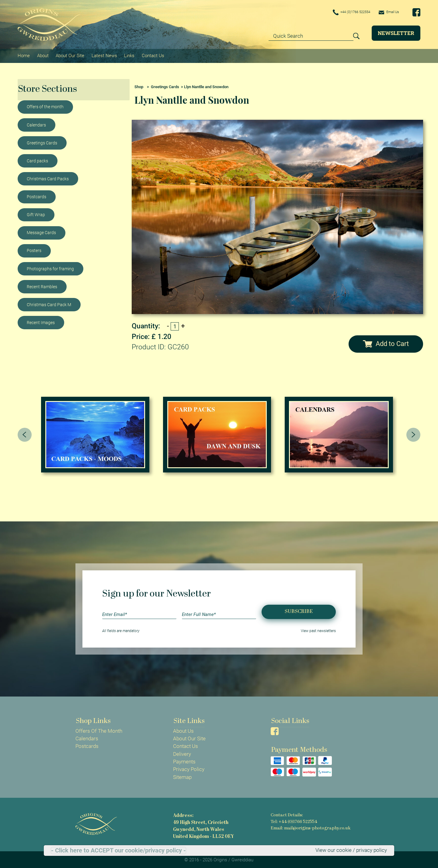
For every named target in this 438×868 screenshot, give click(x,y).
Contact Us (152, 55)
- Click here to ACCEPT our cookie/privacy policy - (118, 850)
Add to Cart (386, 342)
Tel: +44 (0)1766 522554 (294, 820)
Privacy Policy (189, 768)
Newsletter (396, 33)
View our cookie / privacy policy (351, 850)
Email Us (387, 12)
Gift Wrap (36, 213)
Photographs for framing (50, 268)
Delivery (182, 753)
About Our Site (70, 55)
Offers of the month (45, 106)
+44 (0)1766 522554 (342, 13)
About (43, 55)
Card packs (37, 160)
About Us (183, 730)
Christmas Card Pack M (49, 303)
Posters (34, 250)
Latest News (104, 55)
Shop (139, 86)
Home (24, 55)
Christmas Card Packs (48, 178)
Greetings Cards (42, 142)
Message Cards (41, 231)
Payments (184, 760)
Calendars (36, 124)
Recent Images (41, 321)
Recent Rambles (42, 285)
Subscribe (299, 611)
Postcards (36, 195)
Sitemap (182, 776)
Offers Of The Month (99, 730)
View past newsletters (318, 630)
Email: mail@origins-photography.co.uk (310, 827)
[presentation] (25, 434)
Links (129, 55)
